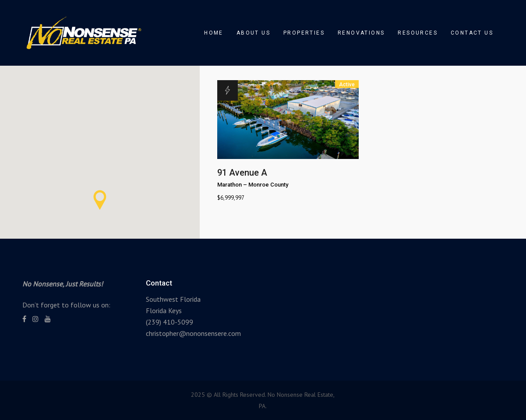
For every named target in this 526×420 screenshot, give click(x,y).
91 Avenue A (242, 173)
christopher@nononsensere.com (193, 333)
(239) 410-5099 (169, 322)
